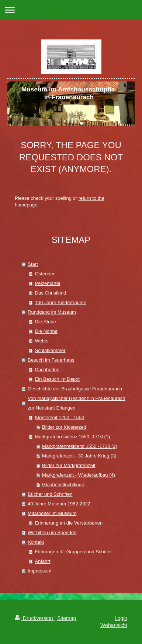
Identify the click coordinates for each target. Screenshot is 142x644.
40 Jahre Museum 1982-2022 (59, 504)
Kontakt (36, 542)
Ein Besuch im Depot (57, 379)
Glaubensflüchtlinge (63, 485)
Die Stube (46, 322)
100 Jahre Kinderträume (61, 302)
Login (121, 618)
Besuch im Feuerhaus (51, 360)
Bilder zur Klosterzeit (64, 427)
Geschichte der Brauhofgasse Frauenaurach (75, 389)
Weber (42, 341)
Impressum (39, 571)
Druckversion (34, 618)
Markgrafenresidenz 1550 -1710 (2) (80, 446)
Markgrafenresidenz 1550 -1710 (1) (73, 437)
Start (33, 264)
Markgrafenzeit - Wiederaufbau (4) (79, 475)
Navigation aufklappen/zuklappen (71, 10)
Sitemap (67, 618)
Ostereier (45, 274)
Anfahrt (43, 561)
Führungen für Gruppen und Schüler (74, 552)
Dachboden (47, 370)
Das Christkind (51, 293)
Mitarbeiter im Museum (52, 513)
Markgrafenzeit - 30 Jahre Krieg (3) (79, 456)
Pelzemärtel (48, 283)
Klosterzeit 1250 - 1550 (60, 417)
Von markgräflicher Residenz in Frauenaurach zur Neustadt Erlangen (76, 403)
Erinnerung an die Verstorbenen (69, 523)
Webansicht (114, 625)
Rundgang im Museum (52, 312)
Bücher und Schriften (50, 494)
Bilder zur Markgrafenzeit (69, 465)
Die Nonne (46, 331)
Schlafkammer (50, 350)
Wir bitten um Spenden (52, 532)
